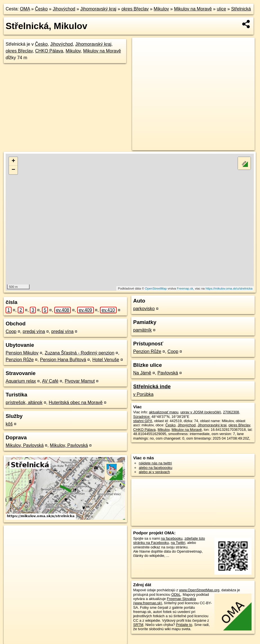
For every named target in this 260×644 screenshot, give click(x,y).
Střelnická (241, 9)
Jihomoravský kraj (98, 9)
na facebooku (172, 538)
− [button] (13, 170)
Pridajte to (184, 625)
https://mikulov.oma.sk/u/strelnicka (229, 288)
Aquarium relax (21, 381)
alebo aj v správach (154, 472)
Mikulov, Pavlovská (25, 445)
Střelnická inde (152, 386)
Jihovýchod (64, 9)
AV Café (50, 381)
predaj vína (34, 331)
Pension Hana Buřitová (63, 360)
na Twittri (178, 543)
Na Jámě (142, 373)
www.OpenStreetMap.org (199, 590)
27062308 (231, 412)
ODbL (176, 595)
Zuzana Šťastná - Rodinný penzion (80, 353)
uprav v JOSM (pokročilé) (201, 412)
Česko (41, 9)
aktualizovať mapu (164, 412)
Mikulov (161, 9)
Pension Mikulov (22, 353)
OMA (25, 9)
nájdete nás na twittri (155, 463)
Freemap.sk (185, 288)
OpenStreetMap (156, 288)
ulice (222, 9)
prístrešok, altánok (24, 402)
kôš (9, 424)
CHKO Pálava (49, 51)
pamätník (143, 330)
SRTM (138, 625)
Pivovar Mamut (80, 381)
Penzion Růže (20, 360)
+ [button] (13, 161)
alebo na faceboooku (156, 468)
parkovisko (144, 309)
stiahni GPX (143, 421)
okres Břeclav (135, 9)
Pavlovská (168, 373)
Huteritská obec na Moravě (76, 402)
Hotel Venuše (106, 360)
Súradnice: (142, 417)
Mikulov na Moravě (193, 9)
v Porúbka (143, 394)
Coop (11, 331)
